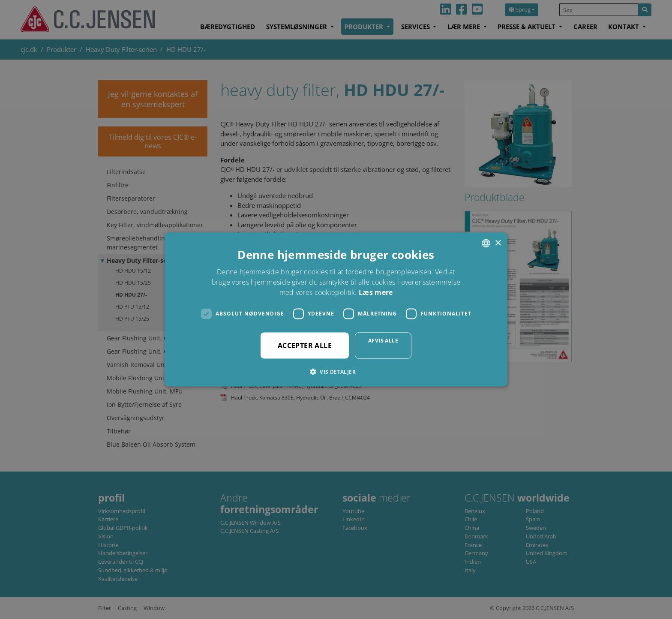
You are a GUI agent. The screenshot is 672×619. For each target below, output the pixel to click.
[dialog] (336, 309)
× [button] (498, 243)
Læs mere (376, 292)
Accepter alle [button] (305, 345)
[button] (336, 371)
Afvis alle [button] (383, 340)
